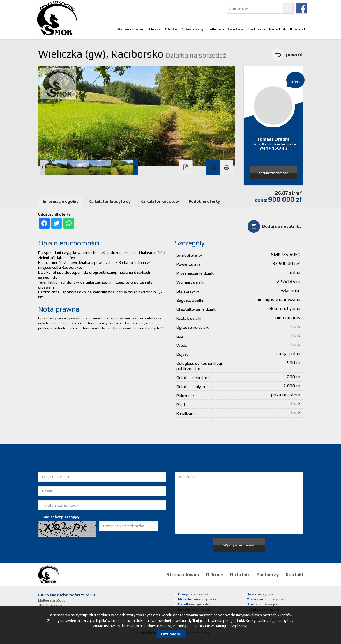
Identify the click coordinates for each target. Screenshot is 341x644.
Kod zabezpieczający (61, 517)
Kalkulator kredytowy (109, 201)
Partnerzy (256, 29)
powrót (295, 54)
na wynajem (262, 594)
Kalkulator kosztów (225, 29)
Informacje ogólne (61, 201)
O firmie (154, 29)
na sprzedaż (193, 594)
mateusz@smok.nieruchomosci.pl (273, 144)
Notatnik (278, 29)
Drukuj (226, 168)
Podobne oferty (204, 201)
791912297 (273, 148)
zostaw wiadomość (273, 173)
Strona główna (130, 29)
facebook (302, 8)
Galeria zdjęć (213, 168)
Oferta (171, 29)
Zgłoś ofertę (192, 29)
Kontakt (298, 29)
